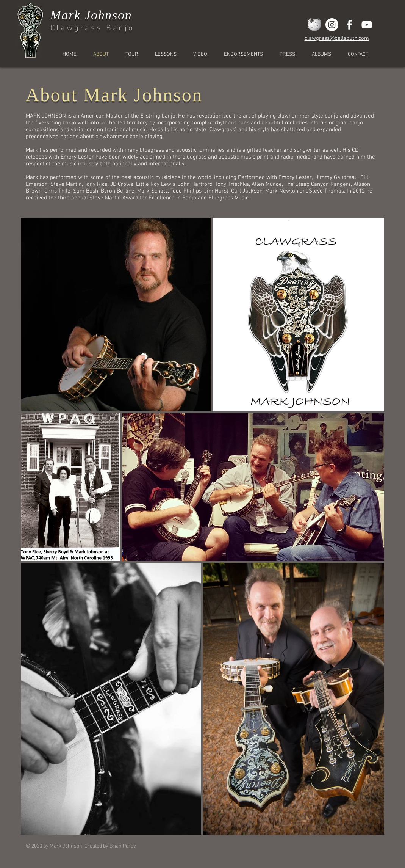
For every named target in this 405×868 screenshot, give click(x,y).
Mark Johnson (91, 15)
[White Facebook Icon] (349, 25)
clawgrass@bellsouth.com (337, 38)
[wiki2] (314, 25)
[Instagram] (332, 25)
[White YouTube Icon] (367, 25)
